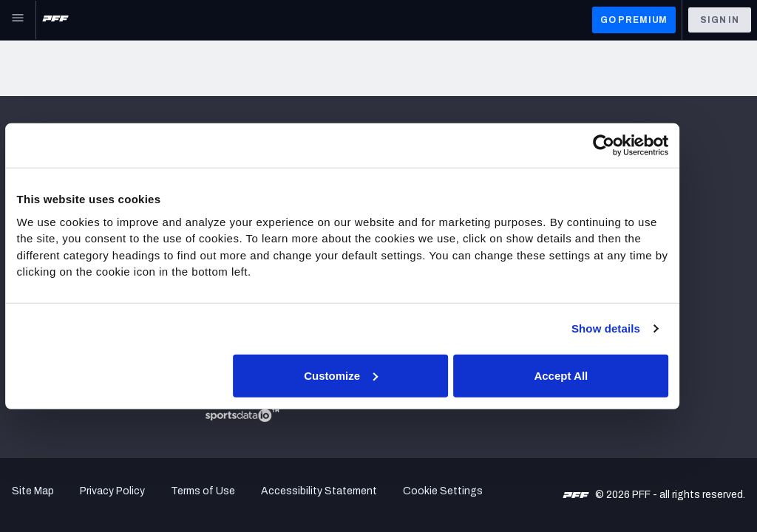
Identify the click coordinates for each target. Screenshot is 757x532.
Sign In (720, 20)
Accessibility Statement (319, 491)
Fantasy (31, 288)
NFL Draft (35, 343)
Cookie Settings (443, 491)
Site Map (33, 491)
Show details (638, 328)
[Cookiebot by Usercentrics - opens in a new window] (635, 146)
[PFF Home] (55, 20)
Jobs (24, 167)
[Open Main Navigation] (18, 20)
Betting (30, 269)
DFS (22, 306)
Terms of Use (203, 491)
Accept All (594, 375)
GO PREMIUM (634, 20)
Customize (377, 375)
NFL (21, 251)
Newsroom (37, 185)
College (31, 325)
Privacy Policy (112, 491)
